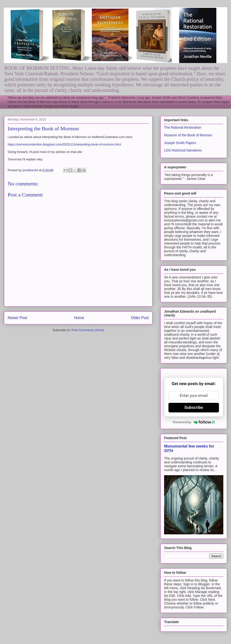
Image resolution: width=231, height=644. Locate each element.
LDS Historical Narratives (183, 150)
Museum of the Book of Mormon (188, 135)
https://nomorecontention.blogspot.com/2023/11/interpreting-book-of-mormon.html (64, 144)
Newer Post (17, 318)
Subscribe (194, 407)
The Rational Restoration (183, 127)
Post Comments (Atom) (88, 330)
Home (79, 318)
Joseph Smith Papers (180, 143)
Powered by (194, 422)
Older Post (140, 318)
